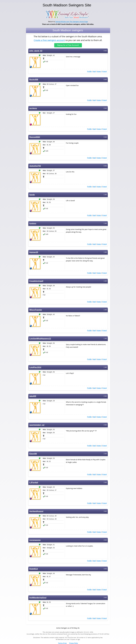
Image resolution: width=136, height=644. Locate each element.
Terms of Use (62, 643)
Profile (89, 71)
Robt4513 (34, 569)
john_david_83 (36, 51)
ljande (32, 195)
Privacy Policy (74, 643)
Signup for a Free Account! (68, 45)
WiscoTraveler (36, 310)
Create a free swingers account (49, 40)
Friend (104, 71)
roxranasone (35, 540)
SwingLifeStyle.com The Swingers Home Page (72, 22)
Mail (94, 71)
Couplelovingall (36, 281)
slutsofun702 (35, 166)
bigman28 (34, 252)
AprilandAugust (36, 511)
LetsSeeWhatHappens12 (40, 339)
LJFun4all (34, 483)
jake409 (33, 396)
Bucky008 (34, 80)
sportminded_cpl (37, 425)
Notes (99, 71)
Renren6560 (35, 137)
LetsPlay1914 (35, 367)
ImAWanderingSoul (38, 598)
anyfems (33, 108)
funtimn (33, 223)
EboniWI (33, 454)
